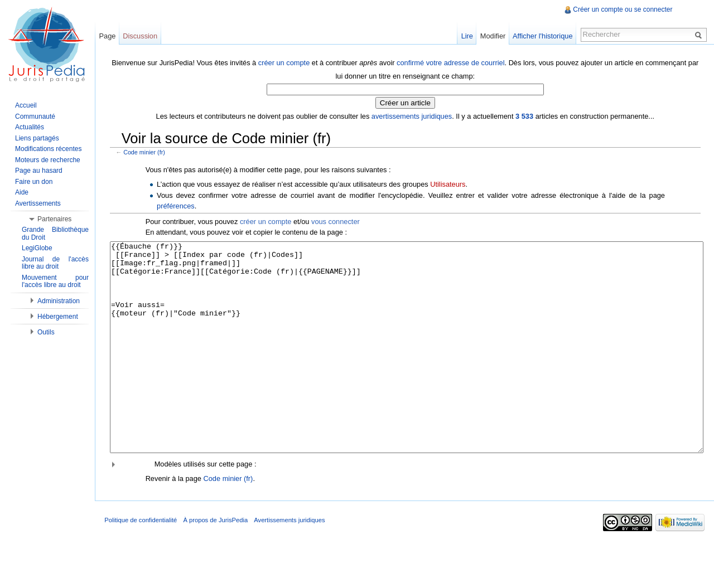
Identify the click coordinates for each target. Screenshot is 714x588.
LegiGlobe (37, 248)
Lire (465, 36)
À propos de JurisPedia (220, 562)
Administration (59, 301)
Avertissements (38, 203)
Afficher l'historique (541, 36)
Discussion (143, 36)
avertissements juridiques (413, 116)
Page (110, 36)
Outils (46, 332)
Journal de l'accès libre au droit (55, 263)
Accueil (26, 105)
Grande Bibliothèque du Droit (55, 234)
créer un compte (285, 62)
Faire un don (34, 182)
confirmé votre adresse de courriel (452, 62)
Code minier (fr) (147, 152)
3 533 (525, 116)
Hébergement (58, 317)
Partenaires (54, 219)
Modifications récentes (48, 149)
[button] (406, 505)
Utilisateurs (450, 183)
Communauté (35, 116)
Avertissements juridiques (294, 562)
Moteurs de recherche (48, 160)
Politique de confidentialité (146, 562)
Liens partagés (37, 138)
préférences (178, 205)
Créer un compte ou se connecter (622, 9)
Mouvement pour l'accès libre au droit (55, 281)
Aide (22, 192)
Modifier (491, 36)
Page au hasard (39, 171)
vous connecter (338, 221)
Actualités (30, 127)
